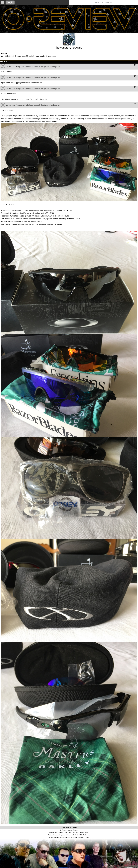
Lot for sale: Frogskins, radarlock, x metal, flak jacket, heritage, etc (33, 66)
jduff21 (4, 72)
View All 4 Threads (69, 827)
